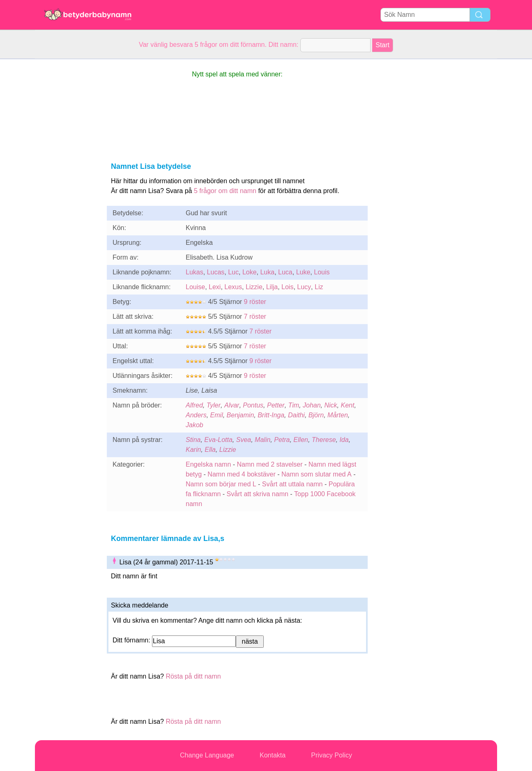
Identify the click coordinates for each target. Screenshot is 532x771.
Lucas (216, 272)
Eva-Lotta (218, 440)
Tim (294, 405)
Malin (263, 440)
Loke (250, 272)
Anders (196, 415)
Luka (267, 272)
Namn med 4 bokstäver (241, 474)
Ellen (301, 440)
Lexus (233, 287)
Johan (312, 405)
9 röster (255, 302)
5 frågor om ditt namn (225, 191)
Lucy (304, 287)
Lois (287, 287)
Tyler (214, 405)
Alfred (194, 405)
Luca (285, 272)
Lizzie (254, 287)
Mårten (338, 415)
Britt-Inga (271, 415)
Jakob (195, 425)
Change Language (207, 755)
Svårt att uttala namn (292, 484)
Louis (322, 272)
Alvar (232, 405)
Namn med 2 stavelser (270, 464)
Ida (344, 440)
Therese (324, 440)
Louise (195, 287)
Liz (319, 287)
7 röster (255, 316)
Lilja (272, 287)
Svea (244, 440)
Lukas (195, 272)
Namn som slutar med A (317, 474)
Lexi (215, 287)
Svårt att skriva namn (258, 494)
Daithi (296, 415)
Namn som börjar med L (221, 484)
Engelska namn (208, 464)
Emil (217, 415)
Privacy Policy (332, 755)
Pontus (253, 405)
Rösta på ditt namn (193, 676)
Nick (330, 405)
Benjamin (241, 415)
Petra (282, 440)
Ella (210, 450)
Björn (316, 415)
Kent (347, 405)
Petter (276, 405)
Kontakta (273, 755)
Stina (193, 440)
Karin (193, 450)
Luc (233, 272)
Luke (303, 272)
